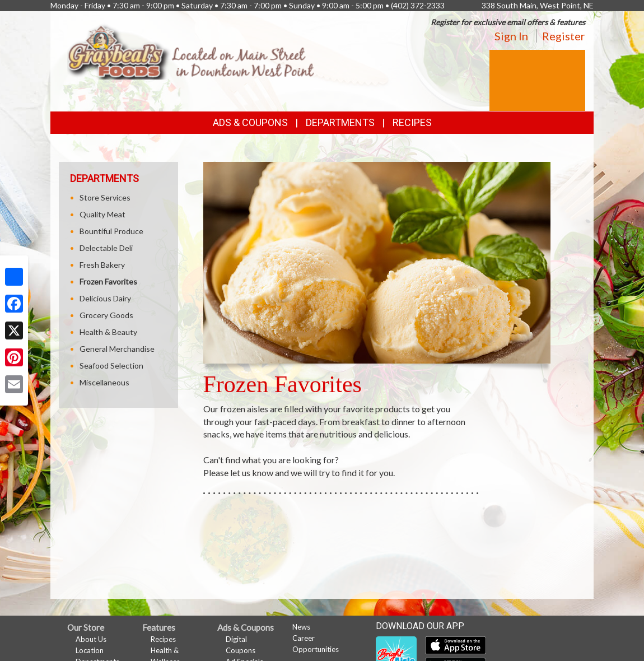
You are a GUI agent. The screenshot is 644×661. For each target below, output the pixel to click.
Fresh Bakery (102, 265)
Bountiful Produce (111, 231)
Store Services (105, 197)
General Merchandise (117, 349)
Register (564, 36)
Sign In (511, 36)
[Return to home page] (190, 50)
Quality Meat (102, 214)
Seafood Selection (111, 366)
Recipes (412, 122)
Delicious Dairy (105, 298)
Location (90, 650)
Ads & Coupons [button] (250, 122)
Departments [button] (340, 122)
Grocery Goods (106, 315)
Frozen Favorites (108, 281)
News (301, 627)
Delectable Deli (106, 248)
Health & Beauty (108, 332)
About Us (91, 639)
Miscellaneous (104, 382)
